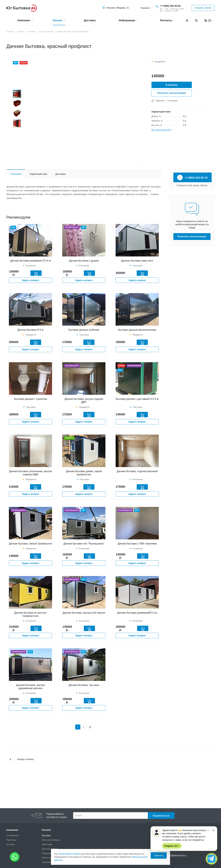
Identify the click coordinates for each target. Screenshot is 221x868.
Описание (16, 174)
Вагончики (47, 844)
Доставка (90, 20)
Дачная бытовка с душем (84, 261)
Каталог (59, 21)
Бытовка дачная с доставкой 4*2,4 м (137, 399)
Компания (25, 21)
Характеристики (38, 174)
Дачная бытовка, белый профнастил (30, 544)
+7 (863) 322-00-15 (193, 177)
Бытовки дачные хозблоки (84, 330)
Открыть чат (172, 846)
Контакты (166, 20)
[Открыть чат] (211, 859)
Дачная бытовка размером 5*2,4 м (30, 261)
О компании (12, 835)
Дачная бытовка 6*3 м (30, 330)
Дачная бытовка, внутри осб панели (84, 613)
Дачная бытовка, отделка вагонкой (137, 471)
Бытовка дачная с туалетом (30, 399)
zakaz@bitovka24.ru (176, 855)
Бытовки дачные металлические (137, 330)
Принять (159, 855)
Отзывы (10, 844)
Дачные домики (50, 849)
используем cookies (69, 854)
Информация (128, 21)
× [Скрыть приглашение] (213, 830)
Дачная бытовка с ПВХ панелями (137, 544)
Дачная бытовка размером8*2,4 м (137, 613)
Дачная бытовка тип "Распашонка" (84, 544)
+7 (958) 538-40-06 (170, 6)
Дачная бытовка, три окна (84, 685)
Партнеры (12, 840)
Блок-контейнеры (51, 840)
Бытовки (46, 835)
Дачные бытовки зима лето (137, 261)
